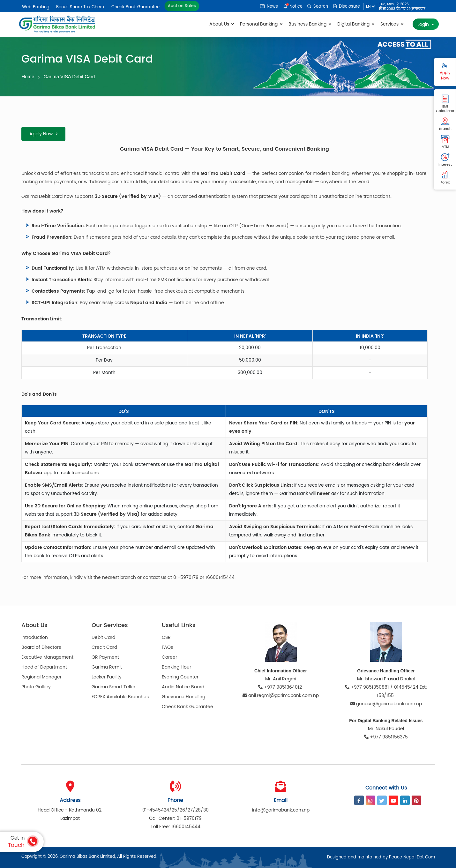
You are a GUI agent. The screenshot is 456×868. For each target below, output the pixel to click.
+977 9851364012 (281, 687)
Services (392, 24)
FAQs (167, 648)
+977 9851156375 (386, 737)
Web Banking (36, 7)
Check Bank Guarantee (135, 7)
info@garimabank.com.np (281, 810)
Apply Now (43, 134)
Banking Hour (176, 667)
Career (169, 658)
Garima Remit (107, 667)
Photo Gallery (36, 687)
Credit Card (104, 648)
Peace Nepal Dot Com (412, 857)
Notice (293, 7)
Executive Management (47, 658)
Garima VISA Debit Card (70, 76)
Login (424, 24)
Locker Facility (107, 677)
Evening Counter (180, 677)
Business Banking (310, 24)
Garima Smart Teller (113, 687)
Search (318, 7)
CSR (166, 638)
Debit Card (103, 638)
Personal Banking (261, 24)
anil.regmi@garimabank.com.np (281, 696)
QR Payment (105, 658)
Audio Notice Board (183, 687)
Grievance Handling (183, 697)
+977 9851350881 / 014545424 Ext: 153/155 (386, 691)
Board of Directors (41, 648)
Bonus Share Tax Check (80, 7)
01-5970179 (189, 818)
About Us (221, 24)
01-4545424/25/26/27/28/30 (176, 810)
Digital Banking (356, 24)
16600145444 (186, 827)
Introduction (35, 638)
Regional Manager (41, 677)
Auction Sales (182, 6)
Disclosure (347, 7)
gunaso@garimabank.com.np (386, 704)
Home (28, 76)
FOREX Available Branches (120, 697)
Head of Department (44, 667)
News (269, 7)
